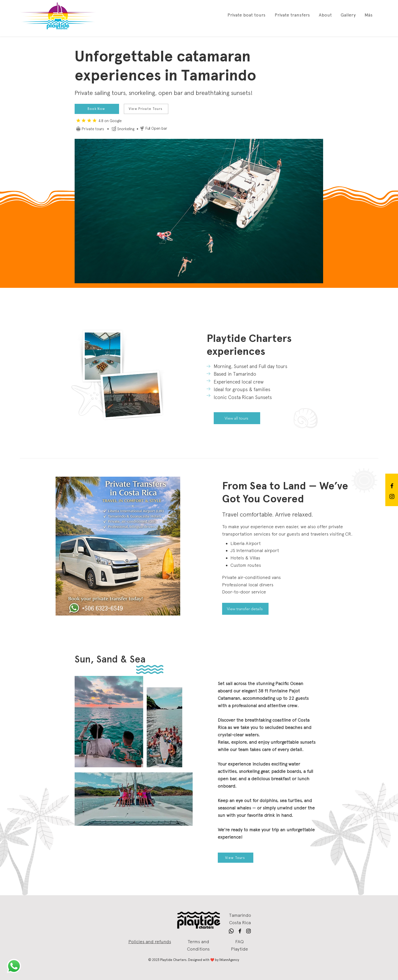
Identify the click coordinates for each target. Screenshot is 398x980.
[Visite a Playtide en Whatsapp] (14, 966)
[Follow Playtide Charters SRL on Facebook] (392, 486)
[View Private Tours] (146, 109)
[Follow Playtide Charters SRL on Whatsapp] (231, 931)
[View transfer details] (245, 609)
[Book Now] (97, 109)
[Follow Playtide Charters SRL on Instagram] (392, 496)
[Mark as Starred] (84, 120)
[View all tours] (237, 418)
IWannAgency (229, 960)
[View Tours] (236, 858)
